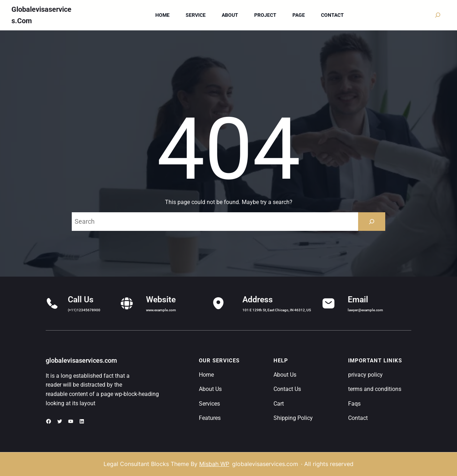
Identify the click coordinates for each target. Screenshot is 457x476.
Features (210, 418)
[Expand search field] (438, 15)
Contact (358, 418)
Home (206, 375)
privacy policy (365, 375)
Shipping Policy (293, 418)
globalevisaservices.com (81, 360)
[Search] (372, 222)
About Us (210, 389)
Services (209, 404)
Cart (279, 404)
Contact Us (287, 389)
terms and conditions (375, 389)
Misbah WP (214, 464)
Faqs (354, 404)
